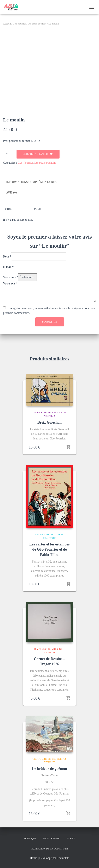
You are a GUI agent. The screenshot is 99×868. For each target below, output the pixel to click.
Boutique (30, 839)
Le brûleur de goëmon (49, 769)
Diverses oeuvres (46, 649)
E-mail (8, 267)
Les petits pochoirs (37, 24)
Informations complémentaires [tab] (31, 182)
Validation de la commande (49, 849)
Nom (7, 257)
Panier (71, 839)
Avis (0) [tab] (11, 193)
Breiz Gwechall (49, 422)
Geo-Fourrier (19, 24)
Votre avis (10, 284)
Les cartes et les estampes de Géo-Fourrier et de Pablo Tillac (49, 549)
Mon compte (51, 839)
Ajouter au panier (36, 154)
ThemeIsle (63, 858)
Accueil (7, 24)
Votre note (11, 277)
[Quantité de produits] (8, 153)
